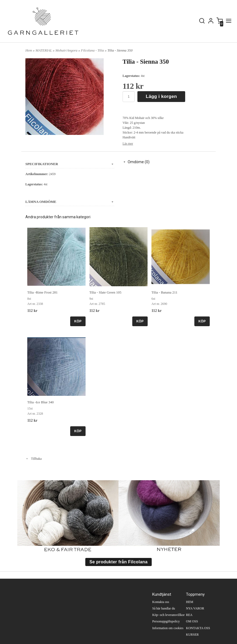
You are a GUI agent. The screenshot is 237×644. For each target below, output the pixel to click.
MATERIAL (44, 50)
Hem (29, 50)
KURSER (192, 635)
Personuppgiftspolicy (166, 621)
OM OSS (192, 621)
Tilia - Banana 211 (164, 292)
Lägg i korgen (161, 96)
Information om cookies (168, 628)
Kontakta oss (161, 602)
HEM (190, 602)
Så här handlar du (164, 608)
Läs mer (128, 144)
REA (189, 615)
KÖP (78, 321)
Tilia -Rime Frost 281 (43, 292)
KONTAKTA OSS (198, 628)
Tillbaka (33, 459)
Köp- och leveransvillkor (168, 615)
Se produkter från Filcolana (118, 562)
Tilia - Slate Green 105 (105, 292)
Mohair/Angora (67, 50)
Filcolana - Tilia (93, 50)
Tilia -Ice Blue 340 (40, 402)
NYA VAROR (195, 608)
